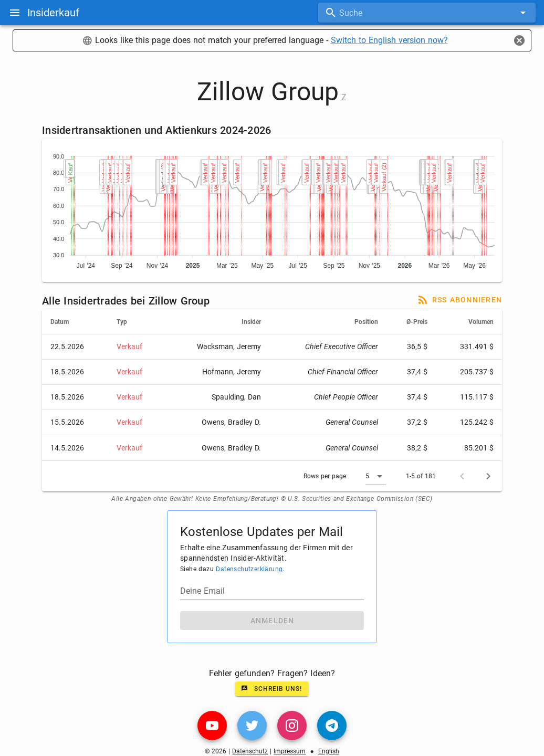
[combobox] (427, 13)
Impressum (290, 751)
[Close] (519, 40)
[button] (376, 476)
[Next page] (488, 476)
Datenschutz (250, 751)
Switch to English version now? (389, 40)
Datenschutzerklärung (249, 569)
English (329, 751)
